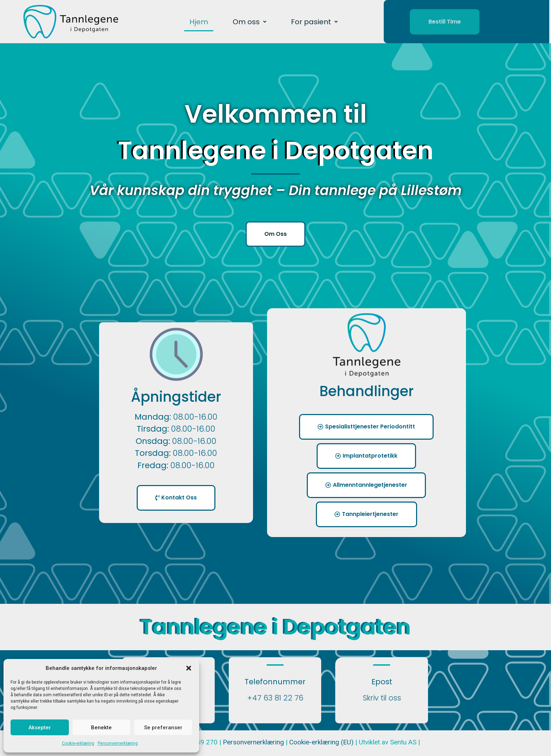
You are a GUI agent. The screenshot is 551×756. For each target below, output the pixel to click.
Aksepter (40, 728)
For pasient (314, 22)
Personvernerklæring (118, 743)
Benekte (101, 728)
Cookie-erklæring (78, 743)
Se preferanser (163, 728)
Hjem (199, 22)
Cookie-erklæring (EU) (322, 742)
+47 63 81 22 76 (275, 698)
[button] (189, 668)
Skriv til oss (382, 698)
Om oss (249, 22)
